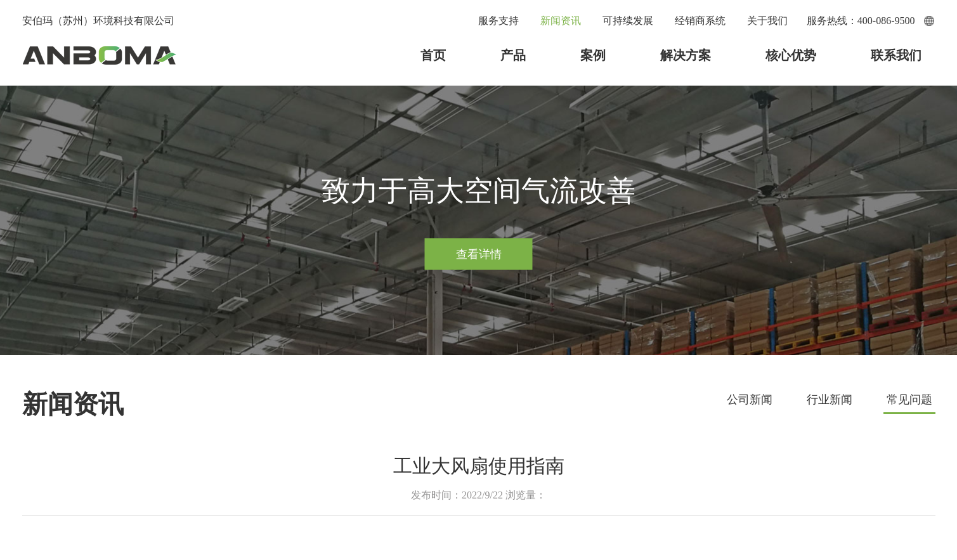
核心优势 (791, 55)
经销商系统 (700, 21)
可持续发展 (628, 21)
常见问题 (909, 400)
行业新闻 (830, 400)
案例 (593, 55)
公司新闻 (750, 400)
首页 (433, 55)
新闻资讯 (561, 21)
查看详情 (479, 254)
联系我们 (896, 55)
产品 (513, 55)
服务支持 (498, 21)
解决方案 (686, 55)
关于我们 (767, 21)
